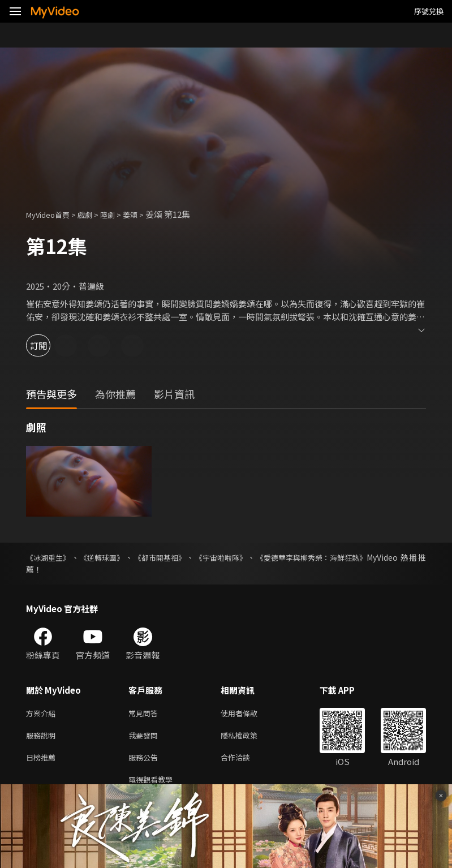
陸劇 (119, 214)
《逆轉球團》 (106, 557)
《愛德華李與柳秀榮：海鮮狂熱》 (326, 557)
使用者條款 (249, 714)
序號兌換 (429, 11)
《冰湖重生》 (50, 557)
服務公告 (145, 761)
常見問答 (145, 714)
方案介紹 (43, 714)
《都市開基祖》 (166, 557)
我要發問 (145, 738)
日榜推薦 (43, 761)
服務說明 (43, 738)
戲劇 (94, 214)
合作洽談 (244, 761)
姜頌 (144, 214)
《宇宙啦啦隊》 (230, 557)
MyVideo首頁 (52, 214)
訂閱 (49, 345)
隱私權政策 (249, 738)
